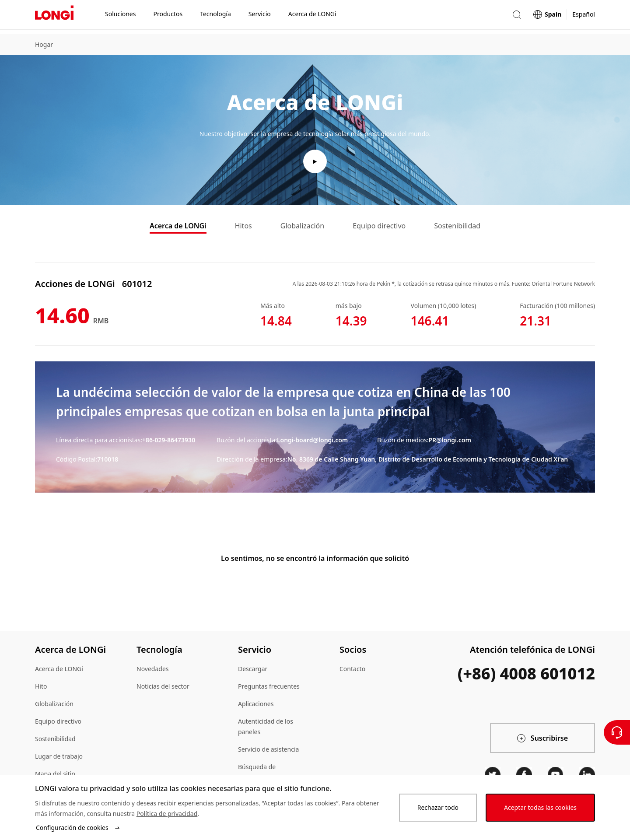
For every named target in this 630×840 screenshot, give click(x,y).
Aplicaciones (256, 705)
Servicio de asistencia (268, 751)
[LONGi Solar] (54, 17)
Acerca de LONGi (178, 227)
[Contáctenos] (617, 732)
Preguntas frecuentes (269, 688)
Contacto (352, 670)
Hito (41, 688)
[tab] (178, 228)
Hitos (243, 227)
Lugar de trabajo (59, 758)
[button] (517, 17)
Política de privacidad (167, 814)
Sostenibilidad (457, 227)
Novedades (153, 670)
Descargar (253, 670)
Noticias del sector (163, 688)
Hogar (44, 44)
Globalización (302, 227)
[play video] (315, 161)
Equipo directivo (379, 227)
